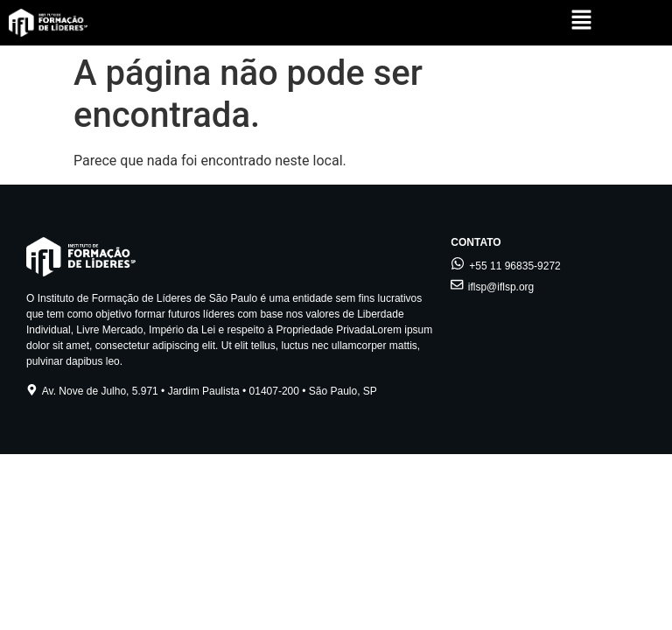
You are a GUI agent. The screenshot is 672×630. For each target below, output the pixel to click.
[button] (581, 21)
